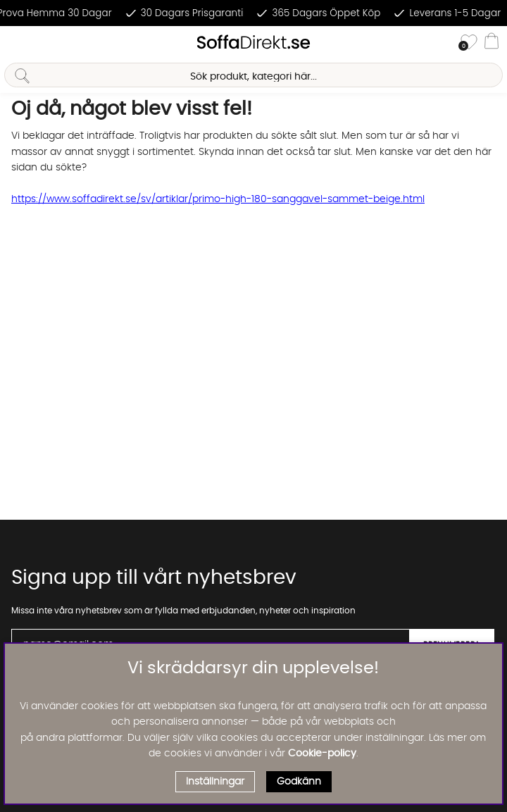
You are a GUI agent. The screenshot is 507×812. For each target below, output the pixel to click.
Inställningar (215, 782)
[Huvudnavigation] (16, 43)
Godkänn (299, 782)
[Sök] (253, 75)
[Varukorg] (492, 43)
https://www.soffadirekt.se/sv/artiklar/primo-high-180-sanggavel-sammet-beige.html (218, 199)
